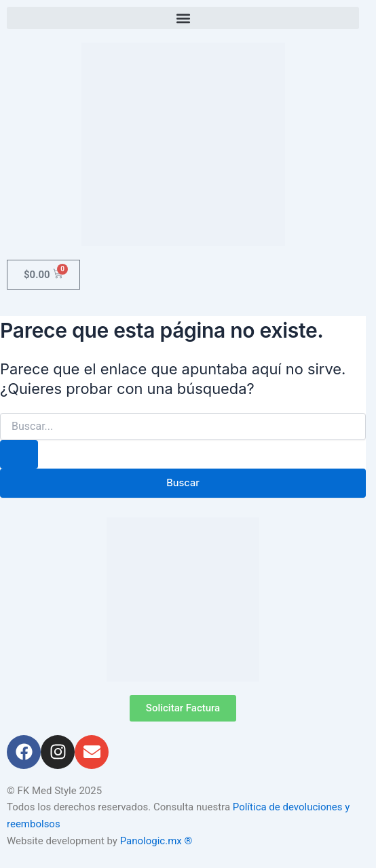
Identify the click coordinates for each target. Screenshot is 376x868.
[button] (183, 18)
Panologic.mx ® (157, 841)
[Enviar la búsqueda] (19, 455)
